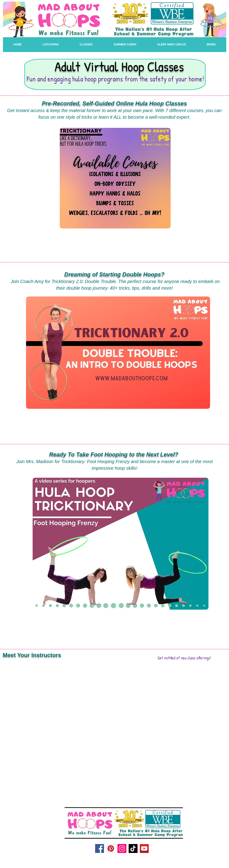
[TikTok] (133, 848)
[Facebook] (100, 848)
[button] (86, 45)
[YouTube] (144, 848)
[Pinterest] (111, 848)
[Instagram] (122, 848)
